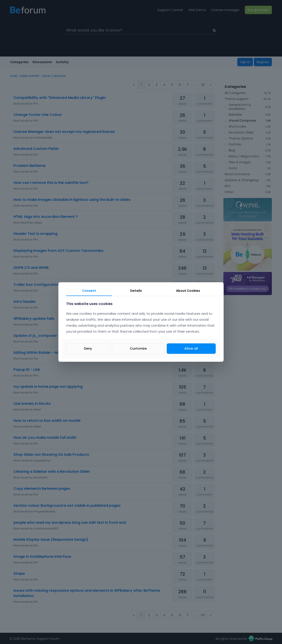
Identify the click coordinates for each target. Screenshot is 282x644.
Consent (89, 291)
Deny (88, 348)
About (188, 291)
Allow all (191, 348)
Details (136, 291)
